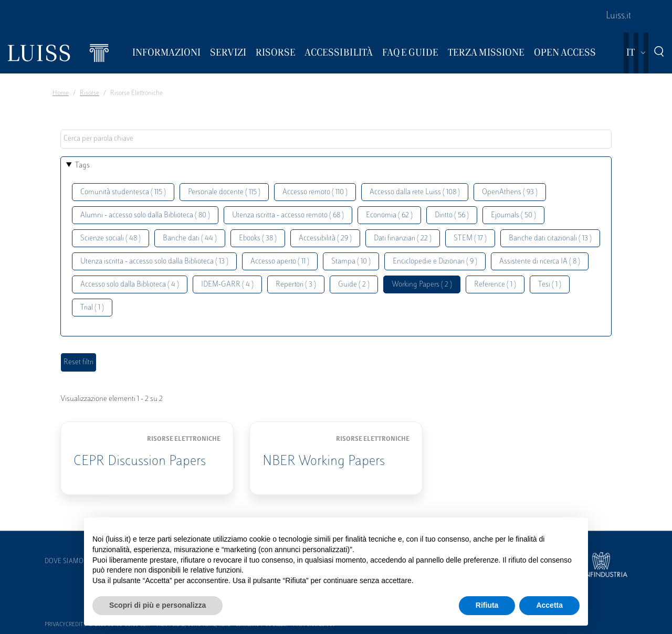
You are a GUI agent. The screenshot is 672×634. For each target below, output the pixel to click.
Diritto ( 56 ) (452, 215)
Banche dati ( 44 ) (190, 239)
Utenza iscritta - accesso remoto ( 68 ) (288, 215)
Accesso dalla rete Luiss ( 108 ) (415, 192)
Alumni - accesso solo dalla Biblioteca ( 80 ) (145, 215)
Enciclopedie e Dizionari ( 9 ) (435, 262)
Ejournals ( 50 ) (513, 215)
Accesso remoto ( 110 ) (315, 192)
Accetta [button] (549, 605)
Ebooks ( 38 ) (258, 239)
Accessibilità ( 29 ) (325, 239)
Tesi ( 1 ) (550, 285)
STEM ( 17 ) (470, 239)
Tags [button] (82, 166)
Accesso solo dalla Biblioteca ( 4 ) (130, 285)
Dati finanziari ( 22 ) (403, 239)
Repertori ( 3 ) (296, 285)
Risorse (90, 93)
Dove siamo (64, 562)
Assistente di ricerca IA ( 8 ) (540, 262)
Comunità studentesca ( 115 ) (123, 192)
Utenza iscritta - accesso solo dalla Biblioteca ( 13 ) (154, 262)
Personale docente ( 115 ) (224, 192)
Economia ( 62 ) (389, 215)
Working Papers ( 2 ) (422, 285)
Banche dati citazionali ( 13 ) (550, 239)
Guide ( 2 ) (354, 285)
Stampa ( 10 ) (351, 262)
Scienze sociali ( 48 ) (111, 239)
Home (61, 93)
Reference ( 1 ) (495, 285)
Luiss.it (618, 16)
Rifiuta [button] (487, 605)
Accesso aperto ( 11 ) (280, 262)
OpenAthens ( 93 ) (510, 192)
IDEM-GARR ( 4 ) (227, 285)
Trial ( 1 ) (92, 308)
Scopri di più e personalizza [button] (157, 605)
